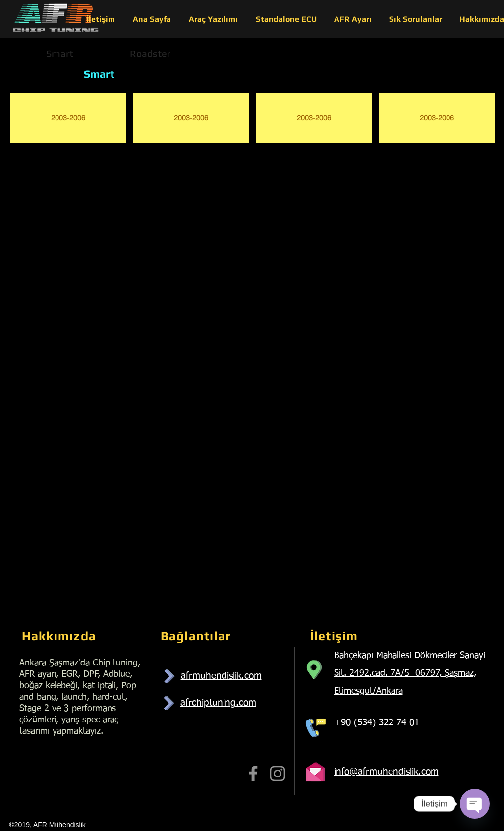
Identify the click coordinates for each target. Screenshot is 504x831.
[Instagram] (278, 774)
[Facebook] (253, 774)
